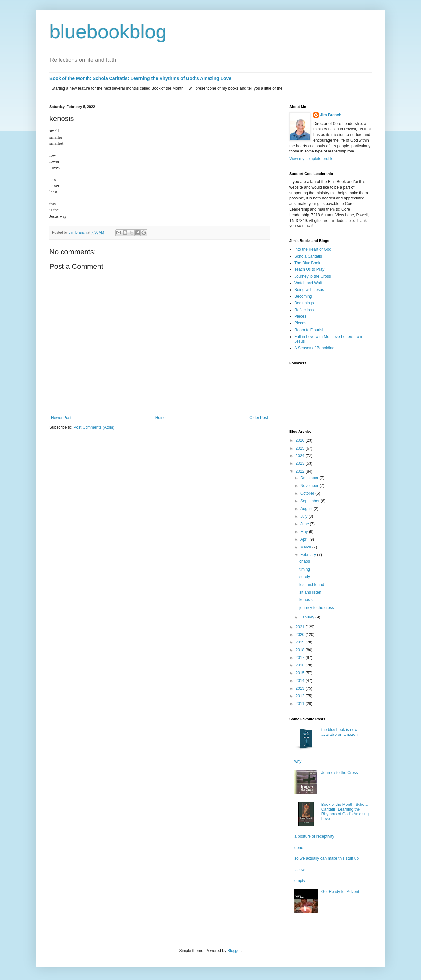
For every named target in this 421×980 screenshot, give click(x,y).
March (306, 547)
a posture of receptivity (314, 836)
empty (300, 881)
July (304, 516)
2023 (301, 463)
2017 (301, 658)
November (310, 486)
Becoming (303, 296)
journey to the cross (317, 608)
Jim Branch (331, 115)
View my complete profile (311, 159)
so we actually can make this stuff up (326, 858)
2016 (301, 665)
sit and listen (310, 592)
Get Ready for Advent (340, 892)
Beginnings (304, 303)
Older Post (259, 418)
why (298, 761)
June (305, 524)
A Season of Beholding (314, 348)
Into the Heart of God (313, 249)
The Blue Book (307, 263)
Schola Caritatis (308, 256)
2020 (301, 635)
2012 (301, 696)
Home (161, 418)
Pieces (300, 316)
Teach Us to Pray (309, 269)
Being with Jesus (309, 290)
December (310, 478)
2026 (301, 440)
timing (305, 569)
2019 (301, 642)
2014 (301, 681)
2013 (301, 688)
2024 (301, 456)
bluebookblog (108, 32)
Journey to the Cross (313, 276)
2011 (301, 704)
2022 (301, 471)
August (307, 509)
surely (305, 577)
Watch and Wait (308, 283)
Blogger (234, 951)
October (308, 493)
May (305, 532)
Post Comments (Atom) (94, 427)
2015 (301, 673)
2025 (301, 448)
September (310, 501)
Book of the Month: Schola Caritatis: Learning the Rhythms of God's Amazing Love (140, 78)
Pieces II (302, 323)
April (305, 539)
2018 (301, 650)
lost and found (312, 585)
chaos (305, 561)
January (308, 617)
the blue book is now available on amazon (339, 732)
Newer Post (61, 418)
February (309, 555)
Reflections (304, 310)
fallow (299, 870)
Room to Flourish (309, 330)
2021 (301, 627)
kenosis (306, 600)
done (299, 848)
